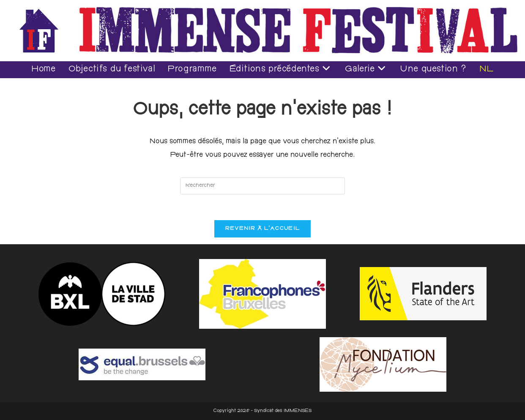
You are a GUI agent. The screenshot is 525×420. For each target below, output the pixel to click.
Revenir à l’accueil (263, 229)
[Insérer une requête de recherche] (262, 186)
